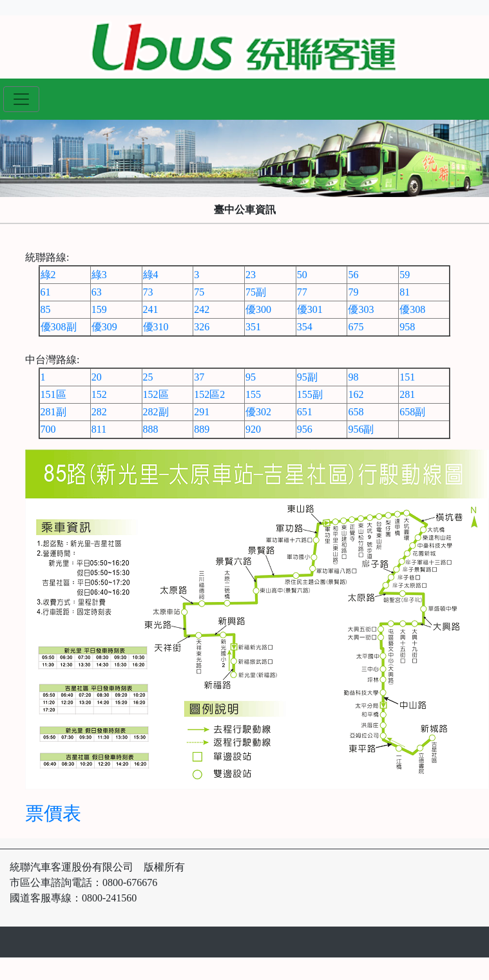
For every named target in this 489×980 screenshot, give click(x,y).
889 (202, 429)
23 (251, 275)
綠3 (99, 275)
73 (148, 292)
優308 (412, 309)
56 (353, 275)
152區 (156, 394)
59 (405, 275)
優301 (310, 309)
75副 (256, 292)
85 (46, 309)
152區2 (209, 394)
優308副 (59, 327)
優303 (361, 309)
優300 (258, 309)
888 (151, 429)
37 (199, 377)
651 (305, 412)
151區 (53, 394)
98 (353, 377)
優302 (258, 412)
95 (251, 377)
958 (407, 327)
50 (302, 275)
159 (99, 309)
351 (253, 327)
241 (151, 309)
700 (48, 429)
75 (199, 292)
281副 (53, 412)
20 (97, 377)
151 (407, 377)
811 (99, 429)
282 (99, 412)
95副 (307, 377)
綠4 (151, 275)
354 (305, 327)
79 (353, 292)
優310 (156, 327)
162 (356, 394)
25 (148, 377)
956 (305, 429)
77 (302, 292)
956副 (361, 429)
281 (407, 394)
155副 (310, 394)
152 (99, 394)
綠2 (48, 275)
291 (202, 412)
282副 (156, 412)
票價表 (53, 813)
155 (253, 394)
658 (356, 412)
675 (356, 327)
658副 (412, 412)
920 (253, 429)
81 (405, 292)
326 (202, 327)
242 (202, 309)
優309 (104, 327)
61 (46, 292)
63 (97, 292)
